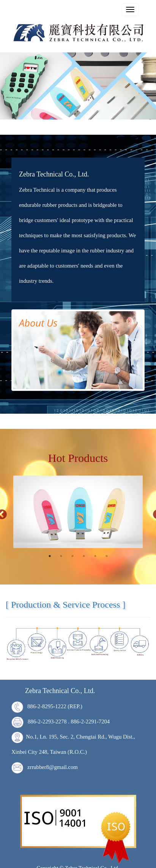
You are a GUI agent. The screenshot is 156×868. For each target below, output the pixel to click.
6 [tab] (107, 556)
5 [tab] (95, 556)
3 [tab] (72, 556)
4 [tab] (84, 556)
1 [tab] (50, 556)
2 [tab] (61, 556)
